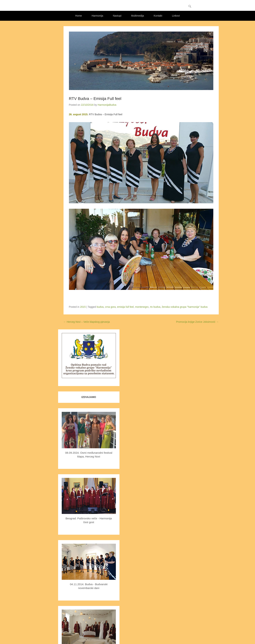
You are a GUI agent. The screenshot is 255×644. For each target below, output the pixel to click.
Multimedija (138, 16)
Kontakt (158, 16)
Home (79, 16)
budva (100, 307)
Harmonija (97, 16)
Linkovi (176, 16)
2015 (83, 307)
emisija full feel (125, 307)
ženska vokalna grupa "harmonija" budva (185, 307)
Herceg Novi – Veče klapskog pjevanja (87, 322)
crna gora (110, 307)
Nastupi (117, 16)
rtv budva (155, 307)
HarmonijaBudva (107, 105)
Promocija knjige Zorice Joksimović (197, 322)
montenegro (142, 307)
